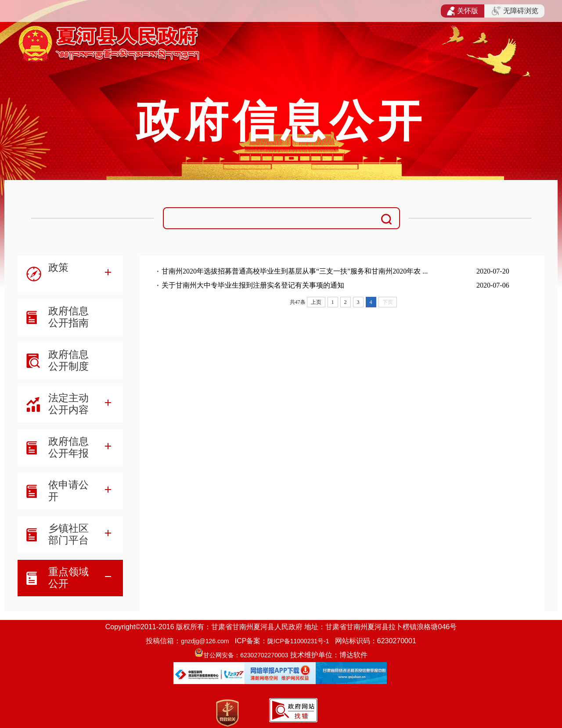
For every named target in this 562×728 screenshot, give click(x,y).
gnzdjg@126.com (205, 641)
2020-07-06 (493, 285)
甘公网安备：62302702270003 (246, 655)
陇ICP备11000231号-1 (298, 641)
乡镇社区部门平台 (68, 534)
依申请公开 (68, 491)
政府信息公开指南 (68, 317)
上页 (316, 302)
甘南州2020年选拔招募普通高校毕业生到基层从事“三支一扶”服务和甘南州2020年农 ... (295, 271)
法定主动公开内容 (68, 404)
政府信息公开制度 (68, 360)
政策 (58, 267)
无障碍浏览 (515, 11)
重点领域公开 (68, 578)
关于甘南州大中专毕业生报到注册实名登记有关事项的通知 (253, 285)
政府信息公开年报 (68, 447)
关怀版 (463, 11)
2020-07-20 (493, 271)
